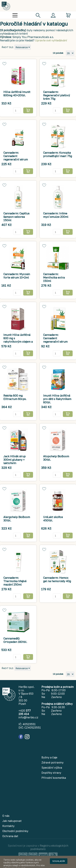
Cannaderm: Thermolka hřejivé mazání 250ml (15, 581)
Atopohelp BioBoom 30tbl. (56, 458)
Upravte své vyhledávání (51, 40)
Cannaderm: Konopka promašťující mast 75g (58, 154)
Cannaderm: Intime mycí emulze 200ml (56, 215)
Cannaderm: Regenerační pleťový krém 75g (57, 95)
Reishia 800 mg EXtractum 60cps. (15, 397)
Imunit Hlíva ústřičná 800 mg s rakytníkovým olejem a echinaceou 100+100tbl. (18, 342)
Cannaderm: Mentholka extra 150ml (54, 278)
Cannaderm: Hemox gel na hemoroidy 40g (57, 579)
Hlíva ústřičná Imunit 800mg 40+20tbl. (17, 94)
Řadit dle (7, 47)
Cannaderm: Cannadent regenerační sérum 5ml (16, 158)
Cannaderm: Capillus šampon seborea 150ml (16, 217)
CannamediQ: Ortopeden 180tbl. (15, 640)
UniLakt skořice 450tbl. (53, 519)
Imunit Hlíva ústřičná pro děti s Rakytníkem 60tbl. (57, 399)
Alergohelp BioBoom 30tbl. (17, 519)
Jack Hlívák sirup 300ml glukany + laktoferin (14, 460)
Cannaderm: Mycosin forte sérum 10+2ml (17, 276)
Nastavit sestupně (34, 47)
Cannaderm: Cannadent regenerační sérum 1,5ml (55, 340)
